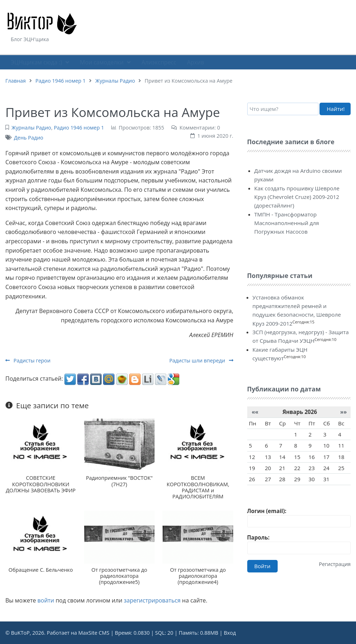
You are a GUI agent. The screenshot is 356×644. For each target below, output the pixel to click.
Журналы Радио (115, 81)
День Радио (29, 138)
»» (344, 412)
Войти (262, 566)
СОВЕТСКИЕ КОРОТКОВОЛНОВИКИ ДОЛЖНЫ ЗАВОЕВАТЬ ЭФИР (41, 484)
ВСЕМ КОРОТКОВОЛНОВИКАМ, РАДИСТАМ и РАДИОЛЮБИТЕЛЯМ (198, 487)
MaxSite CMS (94, 633)
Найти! (336, 109)
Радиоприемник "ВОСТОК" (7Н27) (119, 481)
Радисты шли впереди (201, 360)
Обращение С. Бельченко (41, 570)
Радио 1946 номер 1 (60, 81)
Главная (16, 81)
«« (255, 412)
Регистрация (335, 564)
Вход (230, 633)
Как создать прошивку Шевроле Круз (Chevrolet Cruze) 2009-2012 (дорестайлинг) (297, 197)
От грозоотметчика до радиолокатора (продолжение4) (198, 576)
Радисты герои (28, 360)
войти (46, 600)
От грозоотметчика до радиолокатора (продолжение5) (120, 576)
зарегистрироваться (152, 600)
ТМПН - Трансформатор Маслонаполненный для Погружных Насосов (287, 223)
